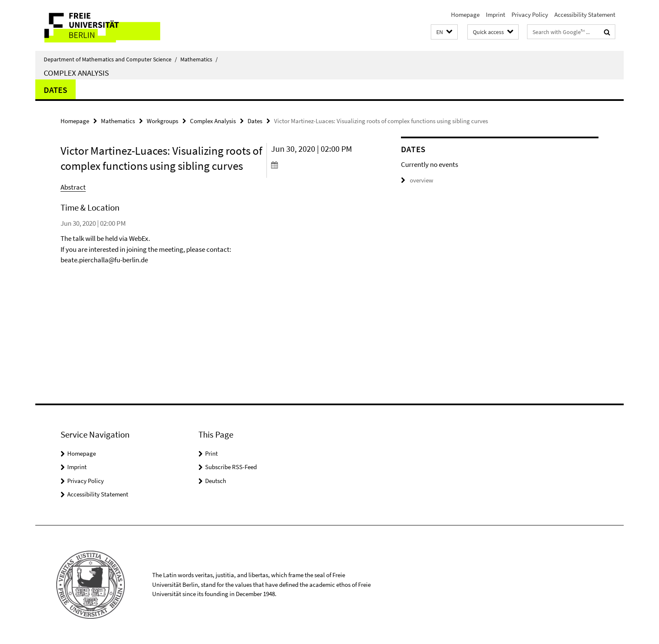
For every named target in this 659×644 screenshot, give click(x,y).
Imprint (496, 15)
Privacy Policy (530, 15)
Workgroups (162, 121)
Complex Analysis (76, 73)
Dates (55, 90)
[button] (444, 32)
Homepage (465, 15)
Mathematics (199, 59)
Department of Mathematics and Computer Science (110, 59)
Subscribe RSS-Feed (231, 467)
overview (417, 180)
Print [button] (211, 453)
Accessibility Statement (585, 15)
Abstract (73, 187)
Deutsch (216, 481)
